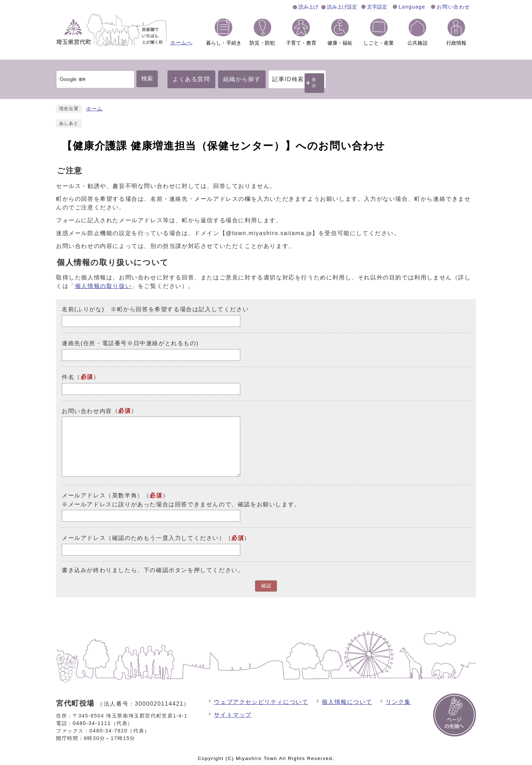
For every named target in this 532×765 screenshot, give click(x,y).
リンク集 (398, 702)
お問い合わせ (453, 7)
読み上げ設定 (342, 7)
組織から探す (242, 79)
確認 (266, 586)
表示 (314, 83)
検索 (147, 78)
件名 (68, 377)
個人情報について (347, 702)
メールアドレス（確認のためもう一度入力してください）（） (156, 538)
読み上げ (308, 7)
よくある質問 (191, 79)
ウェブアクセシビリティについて (261, 702)
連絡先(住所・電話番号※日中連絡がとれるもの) (130, 343)
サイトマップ (233, 715)
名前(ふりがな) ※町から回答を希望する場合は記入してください (155, 309)
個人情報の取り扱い (103, 286)
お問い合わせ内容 (87, 411)
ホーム (94, 109)
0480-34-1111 (92, 723)
